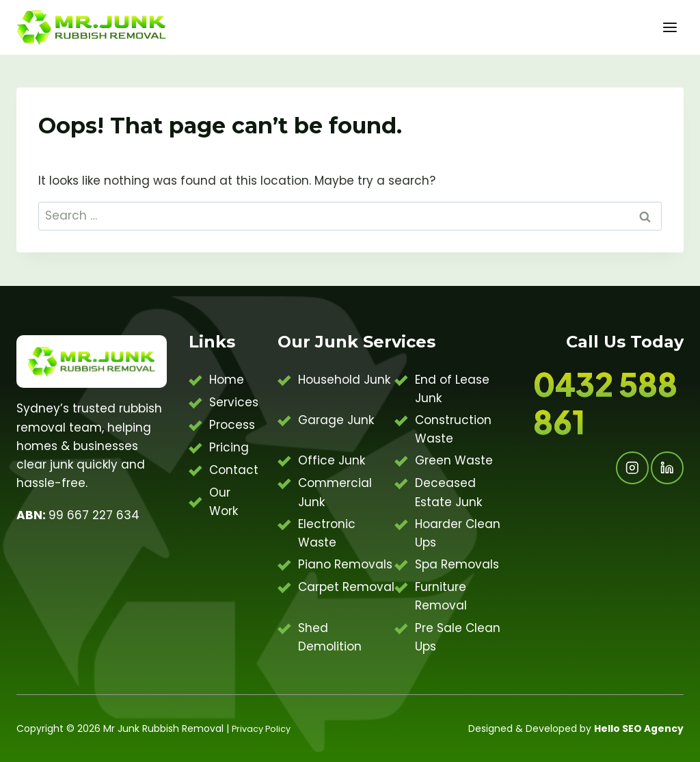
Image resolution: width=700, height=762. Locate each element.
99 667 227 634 (78, 515)
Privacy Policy (264, 728)
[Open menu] (670, 27)
